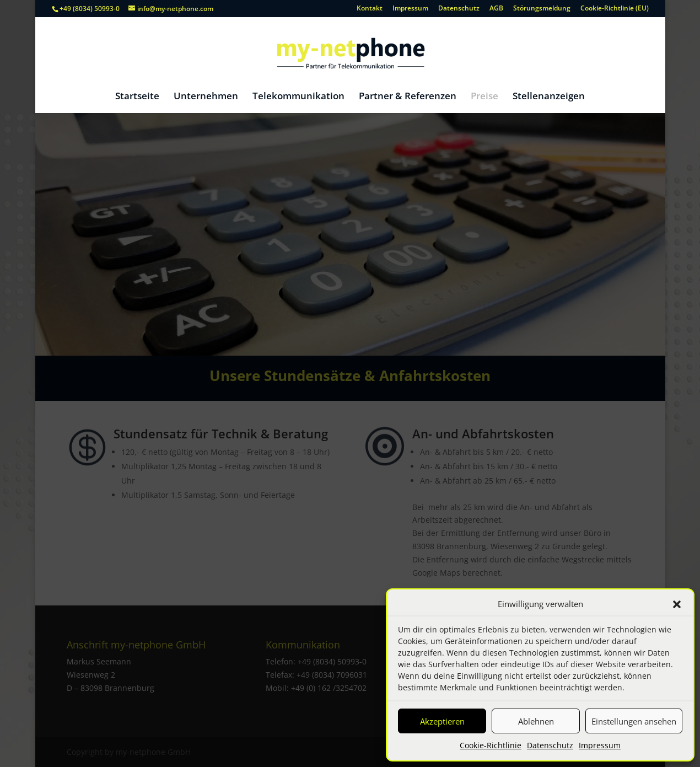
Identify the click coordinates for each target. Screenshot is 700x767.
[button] (677, 604)
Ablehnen (536, 721)
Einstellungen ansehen (634, 721)
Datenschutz (550, 745)
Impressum (600, 745)
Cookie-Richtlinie (491, 745)
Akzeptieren (442, 721)
